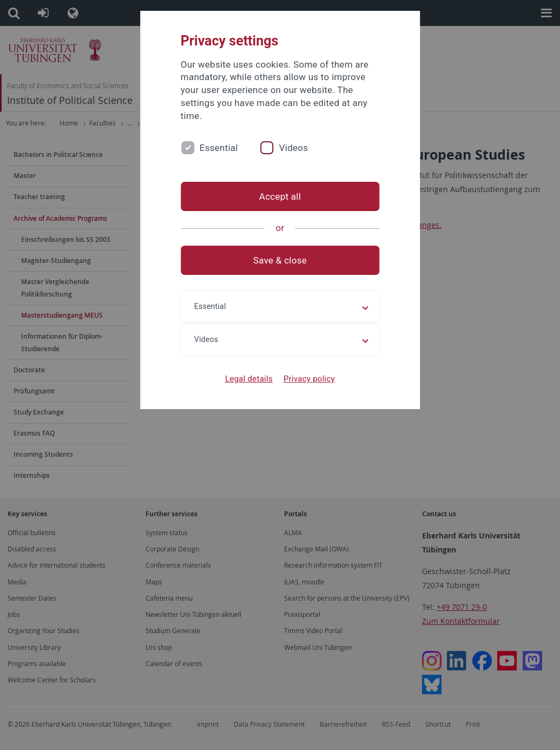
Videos (294, 148)
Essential (219, 148)
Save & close (280, 260)
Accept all (280, 196)
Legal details (249, 379)
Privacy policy (309, 379)
